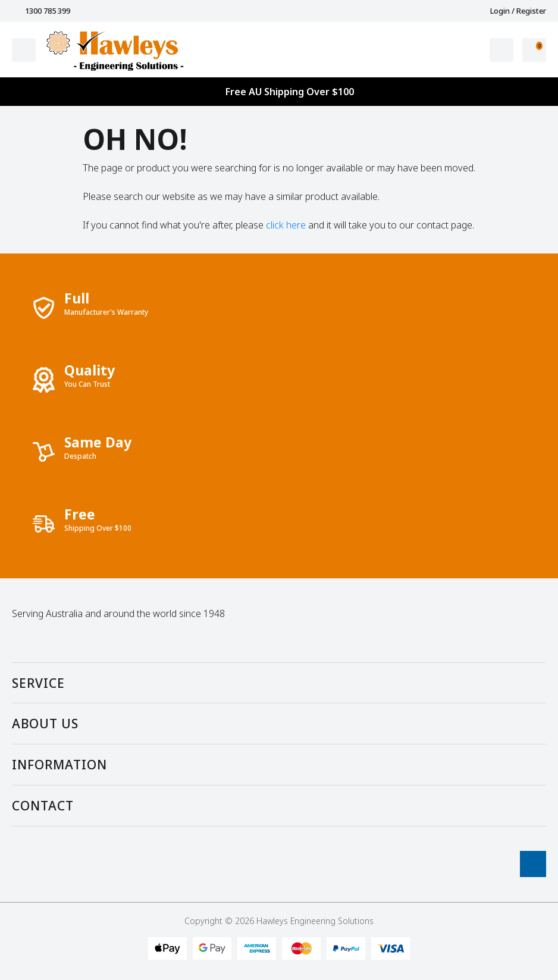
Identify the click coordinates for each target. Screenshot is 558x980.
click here (286, 225)
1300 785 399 (41, 11)
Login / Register (512, 11)
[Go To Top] (533, 864)
